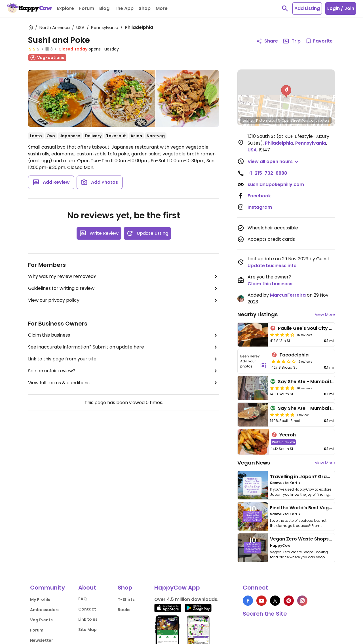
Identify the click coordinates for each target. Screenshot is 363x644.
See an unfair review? (124, 371)
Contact (87, 609)
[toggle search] (285, 9)
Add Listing (307, 8)
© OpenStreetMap (293, 120)
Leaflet (248, 120)
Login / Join (341, 8)
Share (267, 41)
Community (48, 588)
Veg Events (41, 620)
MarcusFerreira (288, 295)
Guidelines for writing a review (124, 288)
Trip (292, 41)
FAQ (83, 599)
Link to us (88, 619)
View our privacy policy (124, 300)
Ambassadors (45, 610)
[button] (286, 92)
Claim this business (124, 335)
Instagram (260, 207)
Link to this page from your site (124, 359)
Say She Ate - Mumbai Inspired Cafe (320, 408)
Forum (37, 630)
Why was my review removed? (124, 276)
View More (325, 314)
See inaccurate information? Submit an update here (124, 347)
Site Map (87, 630)
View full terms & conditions (124, 383)
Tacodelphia (294, 355)
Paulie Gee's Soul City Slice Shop (315, 328)
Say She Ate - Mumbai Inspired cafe (319, 382)
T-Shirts (126, 599)
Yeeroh (288, 435)
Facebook (259, 196)
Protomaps (266, 120)
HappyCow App (177, 588)
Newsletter (42, 640)
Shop (125, 588)
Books (124, 610)
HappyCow (280, 545)
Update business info (272, 266)
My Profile (40, 599)
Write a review (283, 442)
